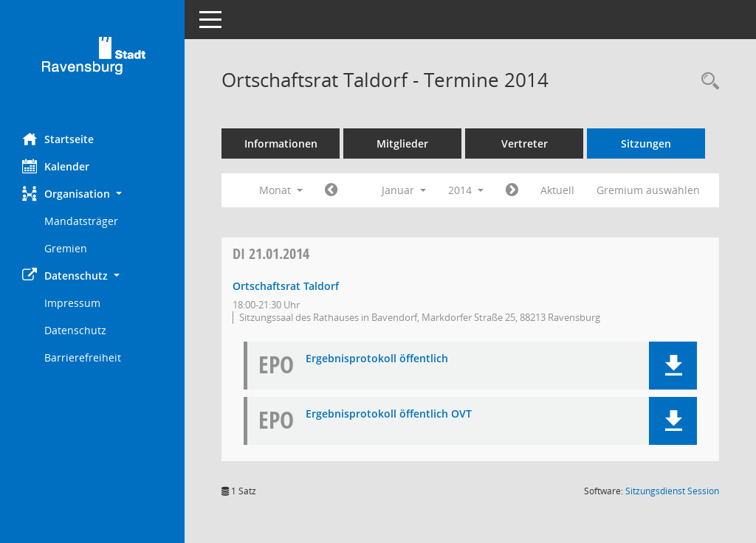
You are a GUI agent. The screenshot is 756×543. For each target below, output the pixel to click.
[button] (92, 194)
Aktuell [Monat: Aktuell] (557, 190)
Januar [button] (404, 190)
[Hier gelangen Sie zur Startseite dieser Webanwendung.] (92, 61)
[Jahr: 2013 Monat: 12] (331, 190)
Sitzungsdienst (672, 491)
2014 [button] (466, 190)
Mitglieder (402, 143)
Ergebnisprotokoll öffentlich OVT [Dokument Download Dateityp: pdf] (389, 414)
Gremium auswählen (648, 190)
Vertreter (525, 143)
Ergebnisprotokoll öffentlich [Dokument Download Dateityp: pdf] (377, 359)
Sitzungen (646, 143)
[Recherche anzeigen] (707, 82)
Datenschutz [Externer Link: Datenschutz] (75, 330)
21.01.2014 (271, 253)
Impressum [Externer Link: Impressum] (72, 303)
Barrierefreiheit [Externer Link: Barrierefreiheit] (83, 357)
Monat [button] (281, 190)
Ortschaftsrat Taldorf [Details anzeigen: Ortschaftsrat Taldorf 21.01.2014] (286, 286)
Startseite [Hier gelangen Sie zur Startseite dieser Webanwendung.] (58, 139)
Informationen (281, 143)
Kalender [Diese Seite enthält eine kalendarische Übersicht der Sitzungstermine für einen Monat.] (56, 166)
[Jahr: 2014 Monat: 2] (512, 190)
